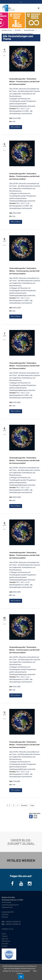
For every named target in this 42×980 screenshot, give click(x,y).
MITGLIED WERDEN (21, 860)
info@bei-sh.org (7, 929)
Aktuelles (18, 30)
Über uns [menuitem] (5, 939)
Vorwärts (24, 805)
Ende (32, 805)
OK (21, 977)
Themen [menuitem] (5, 936)
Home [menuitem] (4, 934)
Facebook (31, 816)
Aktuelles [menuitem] (5, 944)
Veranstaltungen (29, 30)
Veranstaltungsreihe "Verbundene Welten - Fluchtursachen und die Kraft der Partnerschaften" (24, 81)
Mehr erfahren (16, 127)
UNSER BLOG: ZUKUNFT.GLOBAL (21, 842)
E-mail (35, 816)
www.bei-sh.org (7, 30)
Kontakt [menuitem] (5, 946)
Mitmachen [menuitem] (6, 941)
